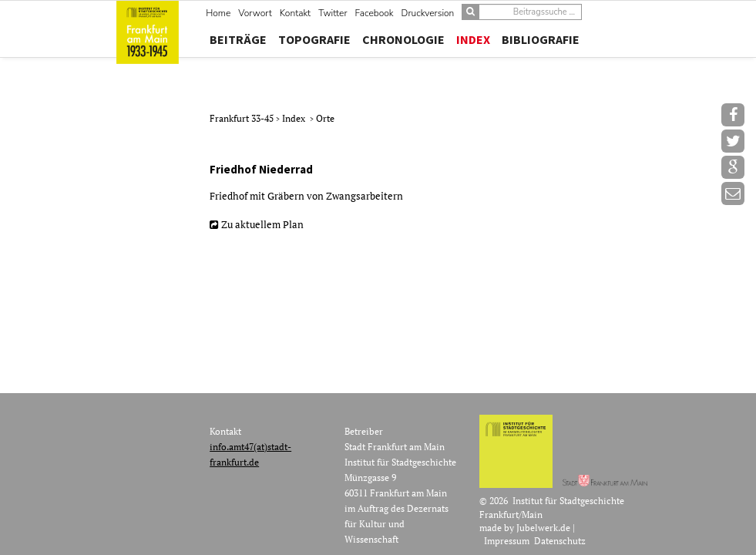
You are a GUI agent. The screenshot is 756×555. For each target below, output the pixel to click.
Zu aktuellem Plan (262, 224)
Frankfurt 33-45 (243, 118)
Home (218, 13)
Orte (325, 118)
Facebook (375, 13)
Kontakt (295, 13)
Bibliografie (541, 39)
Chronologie (403, 39)
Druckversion (428, 13)
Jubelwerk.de (543, 528)
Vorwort (255, 13)
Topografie (314, 39)
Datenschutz (560, 541)
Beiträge (238, 39)
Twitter (333, 13)
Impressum (507, 541)
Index (473, 39)
